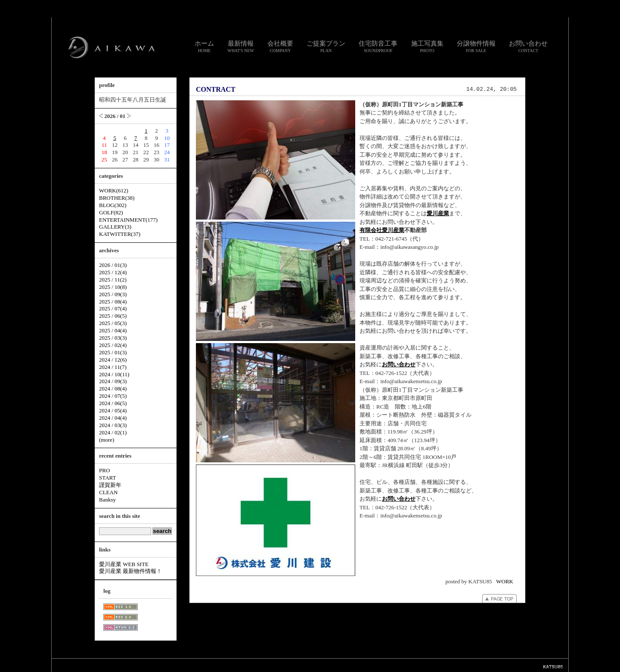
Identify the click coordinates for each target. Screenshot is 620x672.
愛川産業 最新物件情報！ (130, 571)
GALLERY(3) (115, 227)
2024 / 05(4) (113, 410)
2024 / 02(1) (113, 432)
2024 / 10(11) (114, 374)
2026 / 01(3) (113, 265)
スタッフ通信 (214, 665)
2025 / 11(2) (113, 280)
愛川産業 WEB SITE (124, 564)
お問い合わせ (528, 46)
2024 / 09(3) (113, 381)
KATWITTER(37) (120, 234)
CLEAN (108, 492)
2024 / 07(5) (113, 396)
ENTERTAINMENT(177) (128, 220)
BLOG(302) (113, 205)
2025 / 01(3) (113, 352)
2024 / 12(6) (113, 360)
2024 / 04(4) (113, 418)
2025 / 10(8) (113, 287)
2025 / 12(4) (113, 272)
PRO (104, 470)
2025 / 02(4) (113, 345)
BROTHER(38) (117, 198)
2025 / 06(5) (113, 316)
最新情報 (241, 46)
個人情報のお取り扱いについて (313, 665)
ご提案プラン (326, 46)
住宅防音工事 (378, 46)
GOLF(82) (111, 212)
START (107, 478)
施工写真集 (427, 46)
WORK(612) (114, 190)
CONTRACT (216, 89)
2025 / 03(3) (113, 338)
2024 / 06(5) (113, 403)
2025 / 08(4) (113, 302)
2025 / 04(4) (113, 330)
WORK (505, 581)
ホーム (204, 46)
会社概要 (280, 46)
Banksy (107, 500)
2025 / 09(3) (113, 294)
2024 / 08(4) (113, 389)
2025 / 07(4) (113, 308)
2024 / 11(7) (113, 367)
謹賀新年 (110, 485)
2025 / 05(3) (113, 323)
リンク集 (270, 665)
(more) (107, 440)
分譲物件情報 (476, 46)
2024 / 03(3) (113, 425)
